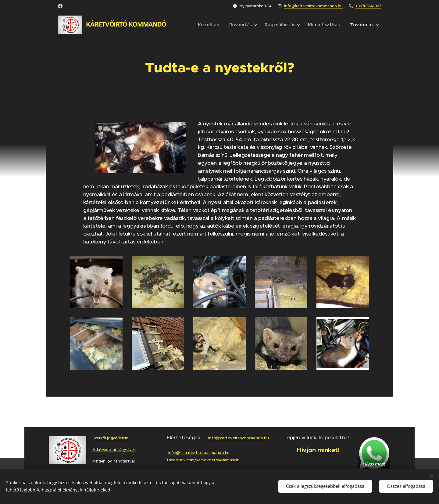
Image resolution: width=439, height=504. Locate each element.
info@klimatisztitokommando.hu (199, 453)
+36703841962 (368, 6)
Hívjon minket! (318, 450)
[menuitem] (207, 25)
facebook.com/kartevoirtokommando (203, 460)
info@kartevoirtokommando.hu (313, 6)
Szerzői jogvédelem (110, 438)
